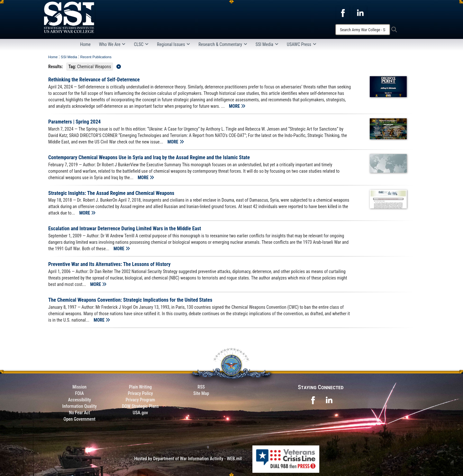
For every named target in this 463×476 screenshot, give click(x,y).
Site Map (201, 393)
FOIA (80, 393)
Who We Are (112, 44)
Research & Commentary (223, 44)
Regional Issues (173, 44)
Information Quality (80, 406)
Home (85, 44)
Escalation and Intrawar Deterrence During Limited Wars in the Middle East (125, 229)
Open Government (79, 419)
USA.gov (141, 413)
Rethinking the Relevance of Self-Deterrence (94, 80)
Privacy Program (141, 400)
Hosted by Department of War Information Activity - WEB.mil (188, 459)
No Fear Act (80, 413)
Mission (79, 387)
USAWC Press (302, 44)
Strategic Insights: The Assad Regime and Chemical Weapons (111, 193)
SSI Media (267, 44)
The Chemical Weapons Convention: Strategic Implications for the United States (130, 300)
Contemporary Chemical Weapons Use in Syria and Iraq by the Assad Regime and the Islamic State (149, 157)
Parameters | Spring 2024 (74, 122)
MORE (237, 106)
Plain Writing (140, 387)
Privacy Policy (140, 393)
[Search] (363, 30)
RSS (201, 387)
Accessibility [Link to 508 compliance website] (80, 400)
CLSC (141, 44)
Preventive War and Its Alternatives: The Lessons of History (109, 264)
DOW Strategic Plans (140, 406)
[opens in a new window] (343, 13)
